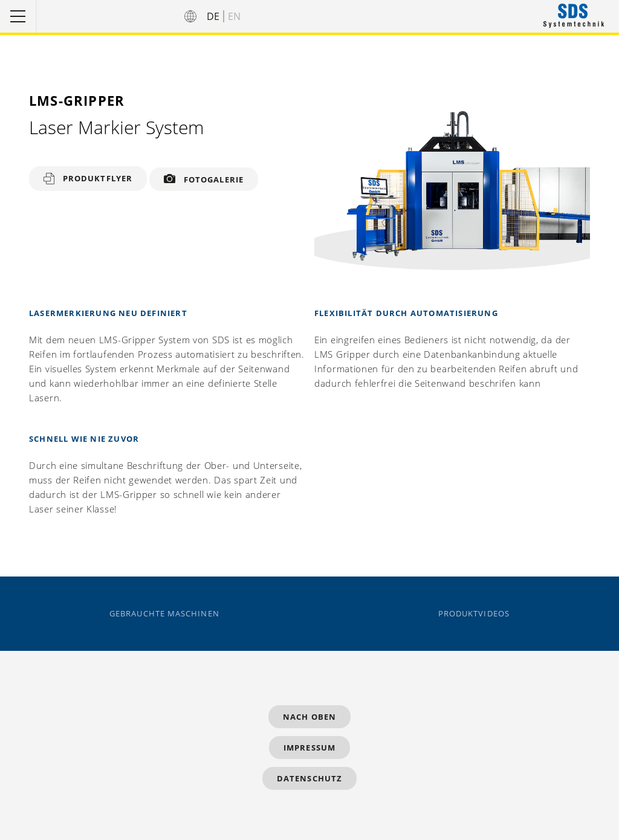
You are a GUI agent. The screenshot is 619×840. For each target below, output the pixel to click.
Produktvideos (474, 614)
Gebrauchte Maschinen (164, 614)
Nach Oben (309, 717)
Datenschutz (309, 778)
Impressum (309, 748)
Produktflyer (98, 178)
